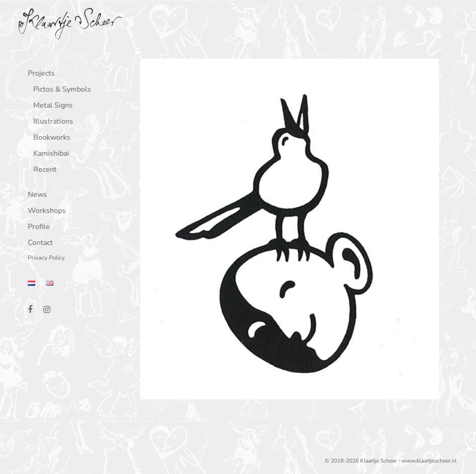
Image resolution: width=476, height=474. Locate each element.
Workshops (45, 211)
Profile (37, 227)
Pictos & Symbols (60, 90)
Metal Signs (51, 106)
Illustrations (51, 122)
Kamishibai (49, 154)
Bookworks (50, 138)
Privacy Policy (44, 259)
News (35, 195)
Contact (38, 243)
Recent (43, 170)
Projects (39, 74)
